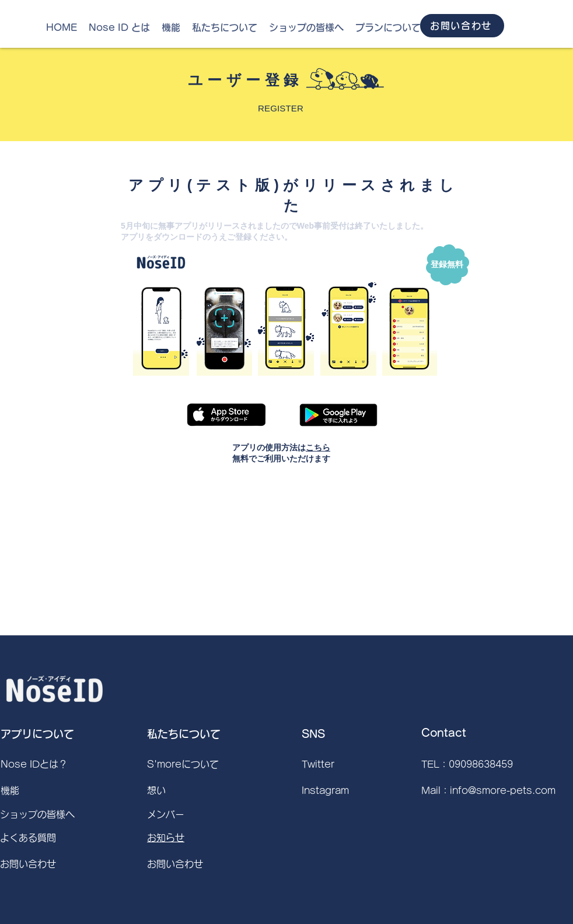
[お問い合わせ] (462, 26)
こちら (318, 447)
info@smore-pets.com (503, 790)
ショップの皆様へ (37, 814)
